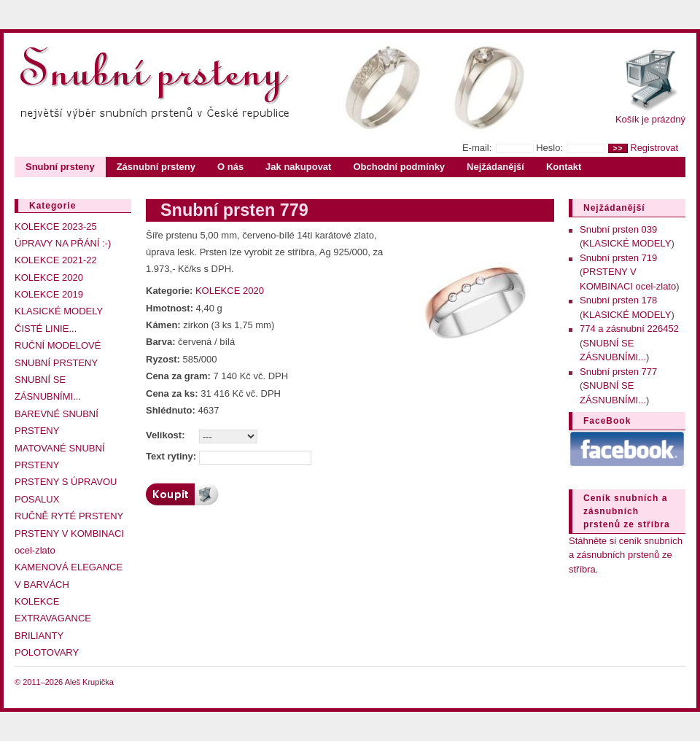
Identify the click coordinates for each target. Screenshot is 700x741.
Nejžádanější (495, 167)
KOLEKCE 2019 (49, 294)
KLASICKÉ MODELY (59, 311)
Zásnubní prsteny (156, 167)
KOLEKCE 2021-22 (56, 260)
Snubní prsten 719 (618, 258)
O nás (230, 167)
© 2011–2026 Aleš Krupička (64, 682)
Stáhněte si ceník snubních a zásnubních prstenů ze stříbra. (626, 555)
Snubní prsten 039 (618, 229)
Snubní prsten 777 (618, 372)
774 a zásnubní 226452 (629, 329)
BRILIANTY (39, 636)
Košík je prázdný (650, 119)
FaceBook (607, 421)
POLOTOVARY (47, 652)
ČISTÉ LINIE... (46, 329)
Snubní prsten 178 (618, 300)
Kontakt (564, 167)
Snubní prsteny (60, 167)
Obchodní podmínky (399, 167)
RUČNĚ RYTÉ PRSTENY (69, 516)
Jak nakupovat (298, 167)
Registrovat (654, 148)
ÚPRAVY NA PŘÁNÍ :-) (63, 243)
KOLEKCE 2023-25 (56, 226)
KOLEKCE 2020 (49, 278)
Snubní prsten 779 (234, 210)
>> (618, 148)
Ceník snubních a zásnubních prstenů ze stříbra (627, 511)
